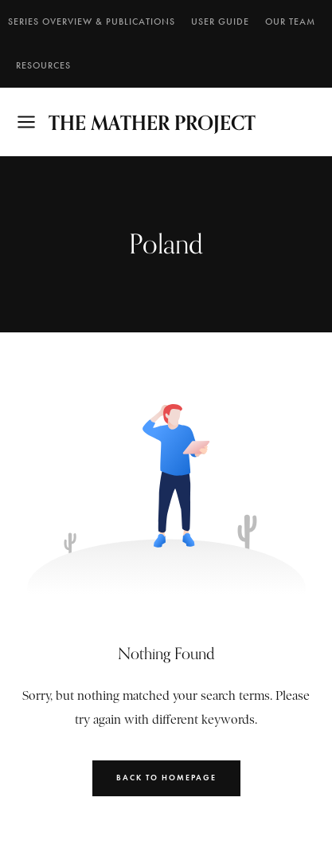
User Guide (220, 22)
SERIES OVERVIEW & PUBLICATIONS (92, 22)
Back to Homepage (166, 778)
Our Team (290, 22)
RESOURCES (43, 65)
